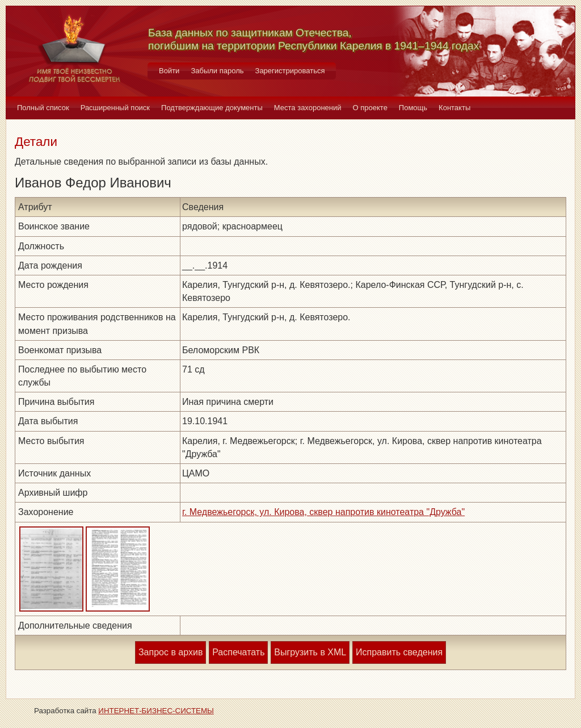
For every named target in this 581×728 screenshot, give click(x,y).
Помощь (413, 108)
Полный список (43, 108)
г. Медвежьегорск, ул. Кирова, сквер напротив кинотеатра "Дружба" (323, 512)
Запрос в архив (170, 652)
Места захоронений (308, 108)
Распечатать (238, 652)
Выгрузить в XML (310, 652)
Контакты (454, 108)
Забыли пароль (217, 71)
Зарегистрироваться (290, 71)
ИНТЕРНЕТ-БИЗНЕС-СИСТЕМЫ (156, 711)
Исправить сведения (399, 652)
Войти (169, 71)
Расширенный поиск (115, 108)
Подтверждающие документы (212, 108)
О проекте (370, 108)
